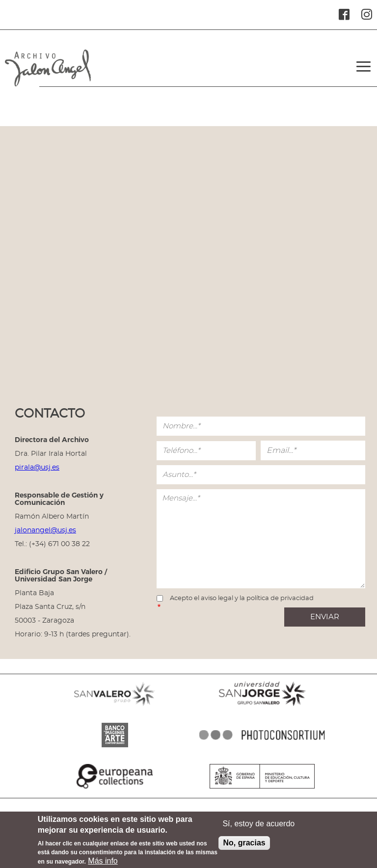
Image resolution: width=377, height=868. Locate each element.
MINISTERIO (262, 789)
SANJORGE (262, 706)
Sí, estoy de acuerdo (258, 824)
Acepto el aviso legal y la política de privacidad (242, 598)
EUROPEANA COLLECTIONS (115, 789)
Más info (103, 861)
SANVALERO (115, 706)
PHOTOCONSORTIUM (262, 747)
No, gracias (244, 843)
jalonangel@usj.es (45, 530)
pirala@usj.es (37, 468)
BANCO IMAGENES (115, 747)
